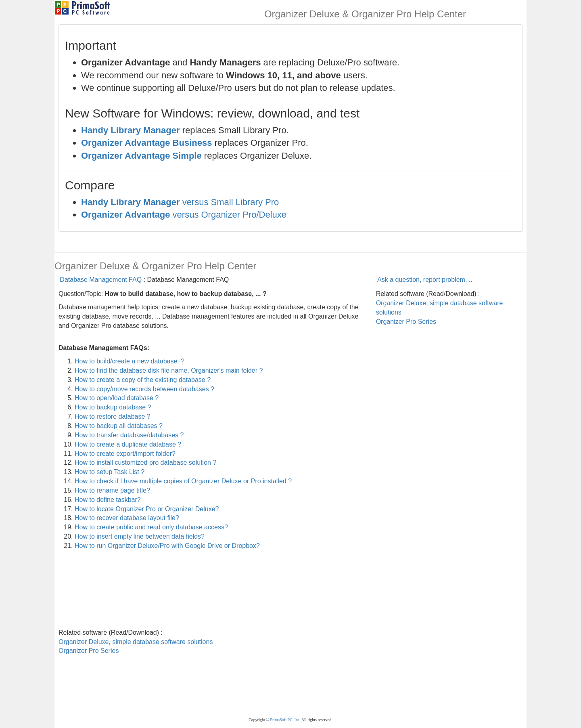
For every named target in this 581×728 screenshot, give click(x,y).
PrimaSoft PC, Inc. (285, 720)
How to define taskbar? (108, 500)
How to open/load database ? (117, 398)
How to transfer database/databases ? (129, 435)
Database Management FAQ (101, 280)
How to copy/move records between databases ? (144, 389)
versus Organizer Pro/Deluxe (184, 215)
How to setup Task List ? (110, 472)
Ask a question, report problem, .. (425, 280)
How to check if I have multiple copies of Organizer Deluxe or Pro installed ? (183, 481)
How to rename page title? (112, 490)
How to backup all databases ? (119, 426)
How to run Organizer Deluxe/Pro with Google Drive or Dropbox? (167, 546)
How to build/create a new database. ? (130, 361)
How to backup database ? (113, 407)
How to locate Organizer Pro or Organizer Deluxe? (147, 509)
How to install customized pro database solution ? (145, 463)
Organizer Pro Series (406, 322)
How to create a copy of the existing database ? (143, 380)
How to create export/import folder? (125, 454)
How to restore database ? (113, 416)
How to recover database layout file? (127, 518)
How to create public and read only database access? (151, 527)
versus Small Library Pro (180, 202)
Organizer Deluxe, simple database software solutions (136, 642)
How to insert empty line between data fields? (140, 536)
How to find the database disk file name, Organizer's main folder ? (169, 370)
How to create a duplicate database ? (128, 444)
